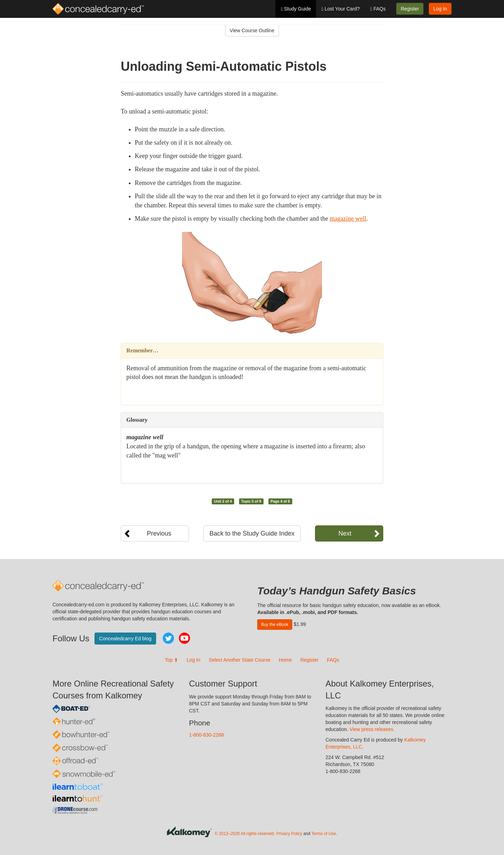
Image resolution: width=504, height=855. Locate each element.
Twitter (168, 638)
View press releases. (372, 729)
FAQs (378, 9)
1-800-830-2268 (206, 735)
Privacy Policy (289, 834)
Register (410, 9)
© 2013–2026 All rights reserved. (245, 834)
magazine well (348, 219)
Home (285, 660)
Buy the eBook (275, 625)
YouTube (184, 638)
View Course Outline (252, 30)
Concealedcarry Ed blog (125, 639)
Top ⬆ (171, 660)
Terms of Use (324, 834)
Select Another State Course (240, 660)
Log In (440, 9)
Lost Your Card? (340, 9)
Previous (159, 533)
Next (345, 533)
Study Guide (296, 9)
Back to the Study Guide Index (252, 533)
